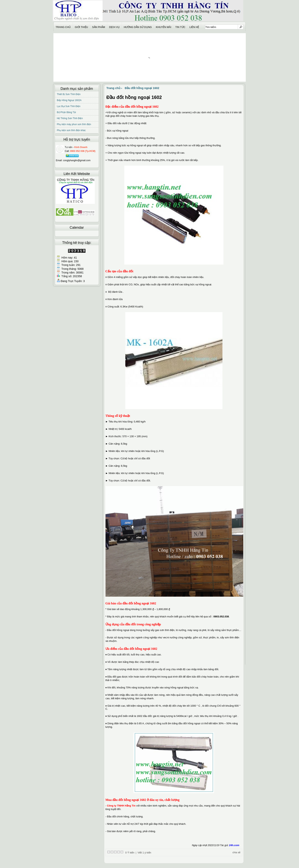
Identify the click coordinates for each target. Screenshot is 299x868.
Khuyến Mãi (163, 27)
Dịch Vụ (114, 27)
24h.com (234, 845)
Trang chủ (63, 27)
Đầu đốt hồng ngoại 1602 (142, 88)
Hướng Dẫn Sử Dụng (138, 27)
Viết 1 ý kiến (144, 853)
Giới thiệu (81, 27)
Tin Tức (180, 27)
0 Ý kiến (129, 853)
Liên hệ (194, 27)
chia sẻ (237, 852)
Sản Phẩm (99, 27)
